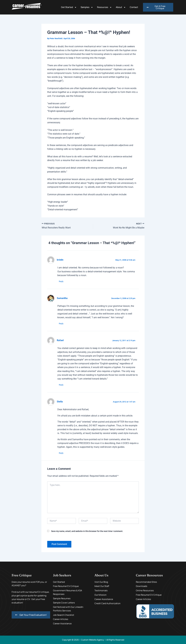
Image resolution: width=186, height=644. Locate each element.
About (121, 7)
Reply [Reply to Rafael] (61, 385)
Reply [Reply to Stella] (61, 453)
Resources (104, 7)
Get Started (69, 7)
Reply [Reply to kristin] (61, 281)
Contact (134, 7)
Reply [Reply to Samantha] (61, 324)
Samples (87, 7)
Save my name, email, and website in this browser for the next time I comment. (87, 531)
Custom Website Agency (93, 640)
